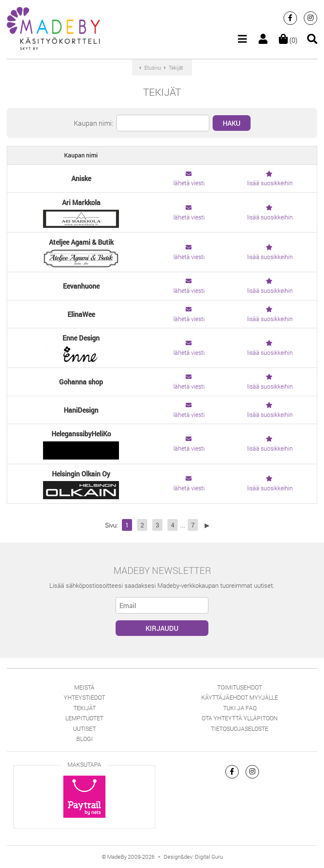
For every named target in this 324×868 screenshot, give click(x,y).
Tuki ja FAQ (240, 708)
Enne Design (81, 338)
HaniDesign (81, 410)
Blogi (85, 739)
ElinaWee (81, 314)
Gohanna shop (81, 382)
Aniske (81, 178)
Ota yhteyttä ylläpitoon (240, 718)
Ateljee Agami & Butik (81, 242)
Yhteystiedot (84, 697)
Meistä (84, 687)
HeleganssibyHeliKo (81, 434)
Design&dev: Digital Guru (193, 857)
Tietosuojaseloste (240, 729)
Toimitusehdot (240, 687)
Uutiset (84, 729)
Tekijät (85, 708)
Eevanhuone (81, 286)
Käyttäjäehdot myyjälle (240, 697)
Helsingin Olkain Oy (81, 474)
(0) (288, 40)
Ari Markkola (81, 202)
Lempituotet (84, 718)
